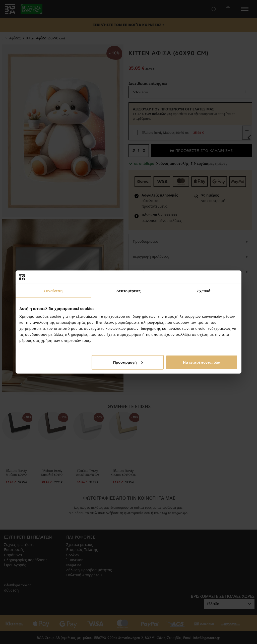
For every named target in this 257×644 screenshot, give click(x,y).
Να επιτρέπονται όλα (202, 362)
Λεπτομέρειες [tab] (129, 291)
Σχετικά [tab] (204, 291)
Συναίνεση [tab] (53, 291)
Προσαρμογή (128, 362)
